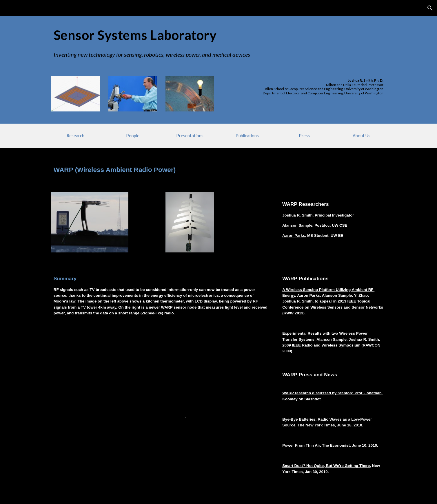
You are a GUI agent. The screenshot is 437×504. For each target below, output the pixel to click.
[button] (430, 8)
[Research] (76, 136)
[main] (218, 35)
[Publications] (247, 136)
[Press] (304, 136)
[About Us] (361, 136)
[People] (133, 136)
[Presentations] (190, 136)
